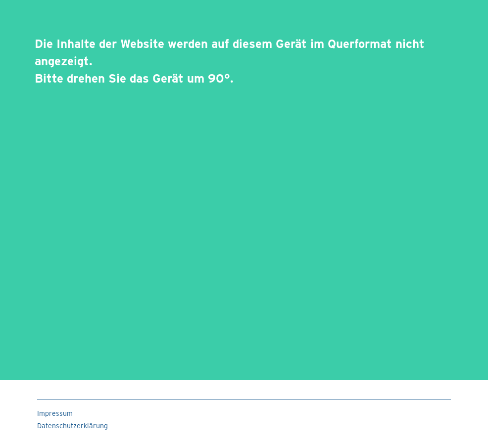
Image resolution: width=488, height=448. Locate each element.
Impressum (55, 413)
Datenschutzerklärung (73, 426)
